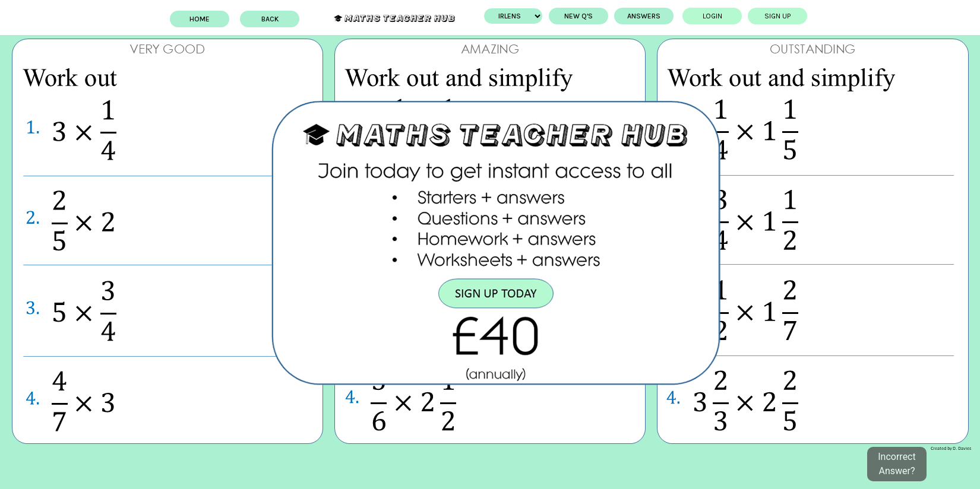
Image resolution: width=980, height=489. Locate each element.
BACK (270, 19)
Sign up (777, 16)
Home (200, 19)
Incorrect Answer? (897, 464)
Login (712, 16)
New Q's (578, 16)
